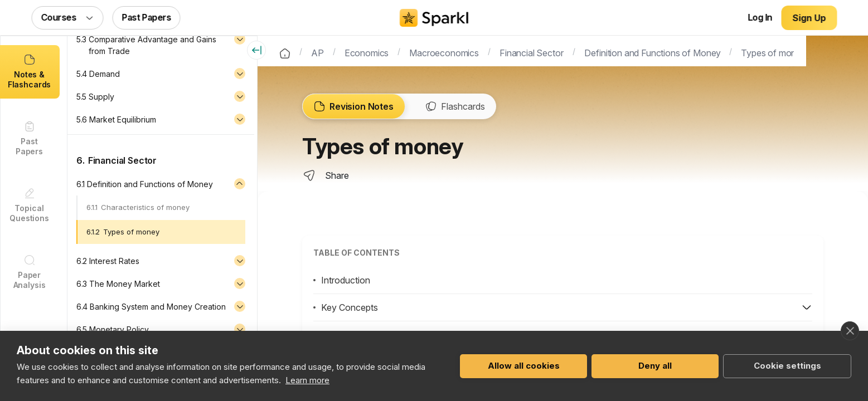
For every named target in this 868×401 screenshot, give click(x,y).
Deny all (655, 366)
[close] (850, 331)
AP (318, 52)
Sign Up (809, 18)
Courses (67, 17)
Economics (367, 52)
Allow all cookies (524, 366)
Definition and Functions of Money (653, 52)
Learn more (307, 380)
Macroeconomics (445, 52)
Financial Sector (532, 52)
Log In (760, 17)
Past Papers (147, 17)
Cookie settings (787, 366)
